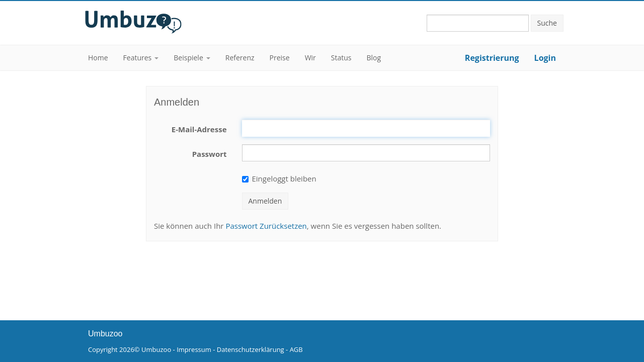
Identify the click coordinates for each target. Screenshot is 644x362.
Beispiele (188, 58)
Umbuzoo (156, 349)
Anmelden (265, 201)
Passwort (210, 154)
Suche (547, 23)
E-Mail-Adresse (199, 129)
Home (98, 58)
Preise (280, 58)
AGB (296, 349)
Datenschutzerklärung (251, 349)
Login (545, 58)
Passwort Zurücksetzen (266, 226)
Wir (310, 58)
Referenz (240, 58)
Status (341, 58)
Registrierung (492, 58)
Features (138, 58)
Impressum (194, 349)
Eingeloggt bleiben (279, 178)
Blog (374, 58)
